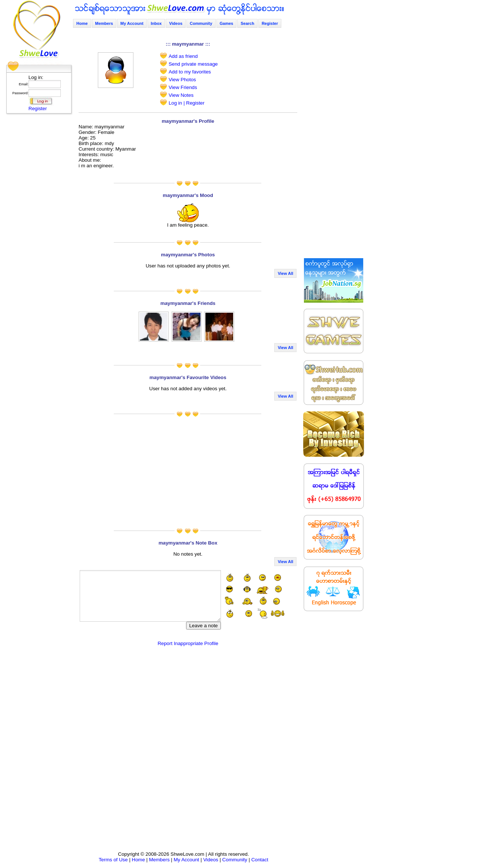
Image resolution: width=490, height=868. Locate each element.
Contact (260, 860)
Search (247, 23)
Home (82, 23)
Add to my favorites (190, 72)
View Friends (183, 87)
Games (227, 23)
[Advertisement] (37, 228)
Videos (176, 23)
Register (38, 108)
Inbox (156, 23)
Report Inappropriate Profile (188, 643)
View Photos (182, 80)
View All (285, 273)
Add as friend (183, 56)
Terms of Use (113, 860)
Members (104, 23)
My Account (132, 23)
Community (201, 23)
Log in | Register (187, 103)
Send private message (193, 64)
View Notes (181, 95)
